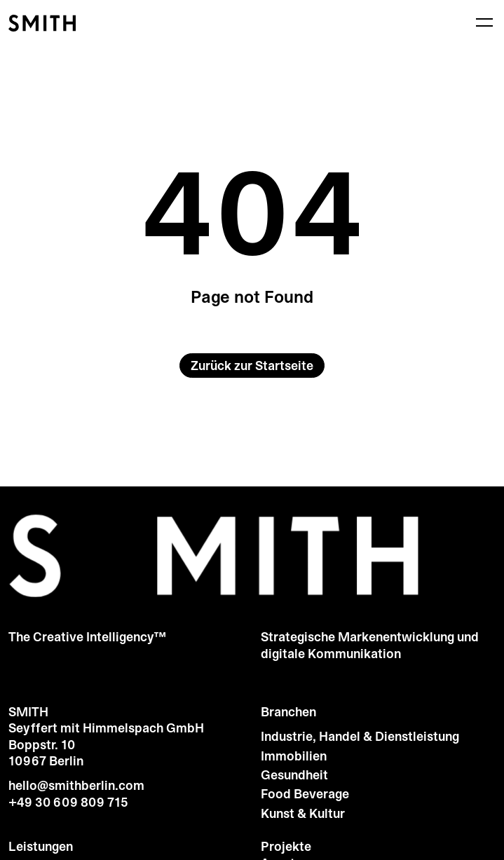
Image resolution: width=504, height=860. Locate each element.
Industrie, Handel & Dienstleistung (360, 737)
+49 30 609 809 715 (68, 803)
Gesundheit (294, 776)
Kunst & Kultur (303, 814)
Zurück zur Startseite (252, 366)
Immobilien (294, 757)
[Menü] (484, 22)
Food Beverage (305, 794)
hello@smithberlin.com (76, 786)
